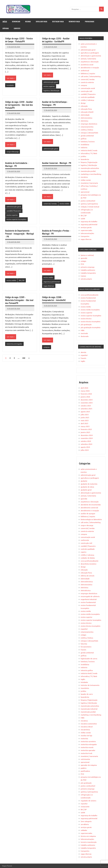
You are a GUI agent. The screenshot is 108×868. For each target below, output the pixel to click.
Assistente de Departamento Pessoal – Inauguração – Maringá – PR (19, 234)
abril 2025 (84, 423)
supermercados (86, 230)
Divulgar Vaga (42, 22)
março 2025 (85, 426)
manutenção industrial (89, 709)
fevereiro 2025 (86, 429)
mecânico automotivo (89, 724)
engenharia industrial (89, 599)
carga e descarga (13, 152)
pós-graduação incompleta (90, 327)
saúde (83, 218)
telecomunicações (87, 233)
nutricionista (85, 759)
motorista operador (88, 750)
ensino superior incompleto (16, 219)
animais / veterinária (88, 59)
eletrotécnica (86, 590)
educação (84, 106)
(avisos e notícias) (87, 255)
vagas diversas (49, 286)
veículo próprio (86, 279)
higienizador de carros (89, 658)
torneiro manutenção (89, 842)
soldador (84, 830)
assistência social (87, 64)
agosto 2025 (85, 411)
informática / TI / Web (89, 153)
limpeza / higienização (89, 162)
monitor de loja (86, 735)
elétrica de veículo (87, 576)
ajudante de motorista (89, 484)
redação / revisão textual (90, 207)
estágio (83, 261)
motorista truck (86, 753)
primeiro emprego (88, 267)
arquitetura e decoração (90, 62)
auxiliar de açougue (88, 513)
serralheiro (85, 824)
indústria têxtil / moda (89, 150)
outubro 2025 (86, 406)
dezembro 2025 (87, 400)
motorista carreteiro (88, 741)
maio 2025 (85, 420)
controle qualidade (88, 97)
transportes (85, 236)
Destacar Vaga (58, 22)
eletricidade (85, 115)
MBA (83, 330)
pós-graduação (86, 324)
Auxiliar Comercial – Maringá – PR (57, 163)
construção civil (86, 91)
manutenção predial (88, 171)
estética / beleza (87, 130)
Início (5, 22)
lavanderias (85, 159)
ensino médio (64, 204)
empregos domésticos (89, 124)
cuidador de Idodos (88, 558)
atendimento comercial (89, 507)
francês (83, 358)
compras (47, 347)
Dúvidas (6, 28)
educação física (86, 109)
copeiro (83, 552)
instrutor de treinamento (90, 685)
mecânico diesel (87, 727)
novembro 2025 (87, 403)
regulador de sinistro (88, 801)
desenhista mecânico (88, 564)
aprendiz (84, 258)
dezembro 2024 (87, 435)
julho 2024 (85, 450)
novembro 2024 (87, 438)
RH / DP (22, 280)
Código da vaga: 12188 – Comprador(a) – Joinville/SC (54, 299)
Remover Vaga (74, 22)
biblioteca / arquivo (88, 73)
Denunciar (16, 22)
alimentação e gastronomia (91, 56)
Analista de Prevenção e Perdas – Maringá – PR (56, 232)
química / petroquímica (89, 204)
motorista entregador (14, 344)
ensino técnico (86, 318)
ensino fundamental (88, 298)
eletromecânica (86, 118)
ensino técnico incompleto (90, 321)
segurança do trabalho (89, 221)
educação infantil (87, 112)
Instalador (10, 85)
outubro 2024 (86, 441)
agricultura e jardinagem (90, 53)
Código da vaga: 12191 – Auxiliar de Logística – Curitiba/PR (56, 40)
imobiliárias (85, 144)
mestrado (84, 333)
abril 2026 (84, 388)
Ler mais (10, 78)
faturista (84, 644)
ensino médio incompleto (90, 310)
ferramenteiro (86, 647)
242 (24, 358)
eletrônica (84, 121)
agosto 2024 (85, 447)
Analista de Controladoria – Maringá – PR (17, 165)
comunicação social (88, 88)
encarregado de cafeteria (90, 596)
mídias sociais (86, 180)
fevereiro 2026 (86, 394)
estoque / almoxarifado (89, 133)
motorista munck (87, 747)
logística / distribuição (51, 90)
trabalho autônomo (88, 270)
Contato (17, 28)
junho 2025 (85, 417)
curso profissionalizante (90, 295)
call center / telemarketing (91, 76)
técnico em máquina (88, 836)
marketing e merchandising (91, 174)
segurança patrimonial (52, 282)
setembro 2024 (86, 444)
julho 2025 (85, 414)
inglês (83, 361)
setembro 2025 (86, 409)
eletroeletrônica (87, 581)
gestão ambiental (87, 136)
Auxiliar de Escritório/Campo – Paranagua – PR (55, 103)
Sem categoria (86, 821)
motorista (84, 738)
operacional (85, 192)
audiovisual (85, 70)
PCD (82, 264)
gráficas (84, 138)
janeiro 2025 (85, 432)
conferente (85, 540)
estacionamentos (87, 127)
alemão (83, 352)
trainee (83, 276)
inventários (85, 688)
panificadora (85, 771)
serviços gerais (86, 227)
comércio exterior (87, 82)
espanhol (84, 355)
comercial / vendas (50, 204)
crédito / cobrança (87, 100)
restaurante (85, 806)
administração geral (51, 82)
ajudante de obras (87, 487)
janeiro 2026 (85, 397)
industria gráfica (87, 670)
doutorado (85, 336)
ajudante (84, 481)
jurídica (83, 156)
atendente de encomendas (91, 505)
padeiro (84, 768)
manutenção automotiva (90, 168)
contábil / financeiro (14, 211)
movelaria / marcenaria (89, 183)
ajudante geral (86, 490)
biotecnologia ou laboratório (91, 519)
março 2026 (85, 391)
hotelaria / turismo (88, 141)
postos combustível (88, 201)
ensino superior (49, 86)
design (83, 103)
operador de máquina (89, 765)
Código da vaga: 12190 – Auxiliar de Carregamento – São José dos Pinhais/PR (19, 105)
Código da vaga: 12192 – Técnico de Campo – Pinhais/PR (19, 40)
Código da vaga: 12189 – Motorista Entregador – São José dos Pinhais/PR (19, 300)
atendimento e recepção (90, 67)
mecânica (84, 177)
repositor (84, 804)
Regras (28, 22)
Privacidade (90, 22)
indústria (84, 147)
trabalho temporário (88, 273)
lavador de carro (87, 694)
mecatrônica (85, 730)
